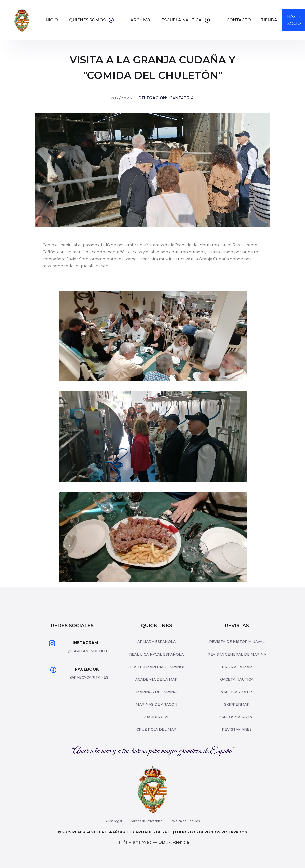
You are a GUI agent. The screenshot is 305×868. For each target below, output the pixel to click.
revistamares (237, 729)
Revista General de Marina (237, 654)
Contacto (239, 20)
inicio (51, 20)
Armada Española (157, 642)
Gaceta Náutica (237, 679)
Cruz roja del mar (156, 729)
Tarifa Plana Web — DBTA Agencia (152, 842)
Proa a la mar (237, 667)
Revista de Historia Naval (237, 642)
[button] (94, 20)
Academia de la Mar (157, 679)
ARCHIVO (140, 20)
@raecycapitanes (89, 677)
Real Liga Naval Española (156, 654)
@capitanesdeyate (88, 651)
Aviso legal (114, 821)
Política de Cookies (185, 821)
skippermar (237, 704)
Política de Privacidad (146, 821)
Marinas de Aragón (157, 704)
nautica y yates (237, 692)
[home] (22, 20)
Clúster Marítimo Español (157, 667)
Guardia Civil (157, 717)
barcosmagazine (237, 717)
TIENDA (269, 20)
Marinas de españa (156, 692)
